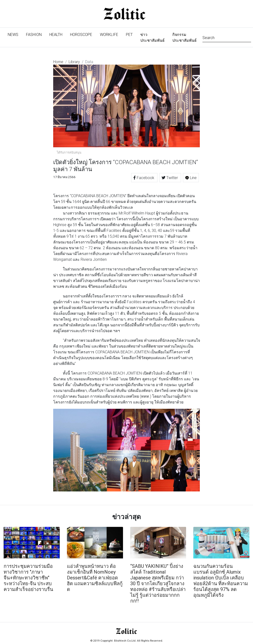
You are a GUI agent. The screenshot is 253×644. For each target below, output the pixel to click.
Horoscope (81, 34)
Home (58, 62)
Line (191, 178)
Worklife (109, 34)
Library (74, 62)
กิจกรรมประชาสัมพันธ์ (185, 37)
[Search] (227, 37)
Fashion (34, 34)
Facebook (144, 178)
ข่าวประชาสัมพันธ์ (152, 37)
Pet (129, 34)
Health (56, 34)
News (15, 34)
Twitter (170, 178)
